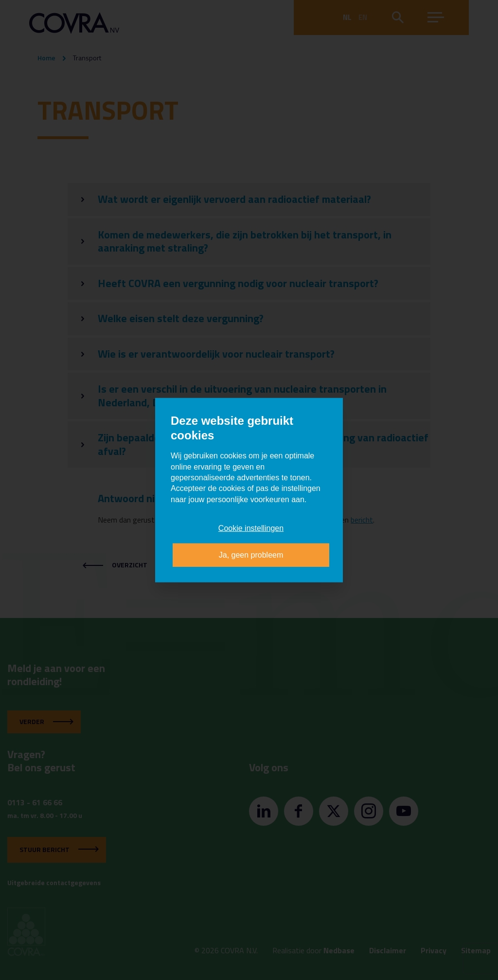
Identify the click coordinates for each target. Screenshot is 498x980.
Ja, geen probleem (251, 554)
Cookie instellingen (251, 528)
